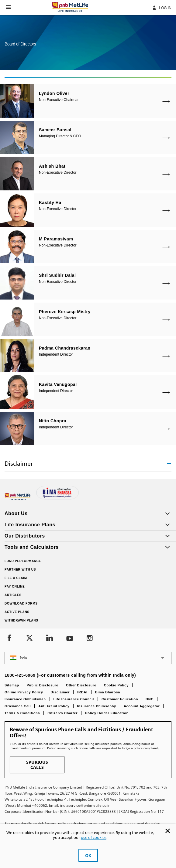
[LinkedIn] (50, 639)
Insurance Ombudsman (25, 699)
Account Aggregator (142, 706)
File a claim (16, 578)
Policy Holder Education (107, 713)
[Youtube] (70, 639)
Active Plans (17, 612)
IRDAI (82, 692)
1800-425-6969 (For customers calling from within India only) (70, 675)
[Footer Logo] (18, 499)
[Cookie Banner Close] (168, 831)
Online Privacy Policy (24, 692)
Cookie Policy (116, 685)
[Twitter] (29, 639)
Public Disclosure (43, 685)
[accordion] (88, 464)
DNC (150, 699)
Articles (13, 595)
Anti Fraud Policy (54, 706)
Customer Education (120, 699)
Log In (162, 8)
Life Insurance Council (74, 699)
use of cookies (94, 837)
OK (88, 855)
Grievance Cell (18, 706)
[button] (8, 7)
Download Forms (21, 603)
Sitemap (12, 685)
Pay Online (15, 586)
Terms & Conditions (22, 713)
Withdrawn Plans (21, 620)
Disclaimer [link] (19, 463)
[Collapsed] (169, 464)
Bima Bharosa (108, 692)
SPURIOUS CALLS (37, 765)
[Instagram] (90, 639)
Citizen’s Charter (62, 713)
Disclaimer (60, 692)
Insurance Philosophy (97, 706)
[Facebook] (9, 639)
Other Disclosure (81, 685)
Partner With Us (20, 570)
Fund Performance (23, 561)
